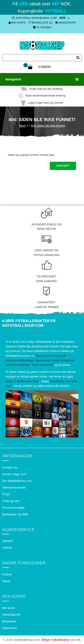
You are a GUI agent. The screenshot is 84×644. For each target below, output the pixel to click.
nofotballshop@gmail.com (34, 18)
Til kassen (42, 27)
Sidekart (8, 541)
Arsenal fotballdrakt (18, 365)
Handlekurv (66, 23)
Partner (7, 574)
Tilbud (6, 581)
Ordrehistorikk (11, 615)
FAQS (6, 494)
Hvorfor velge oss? (14, 474)
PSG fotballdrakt (43, 365)
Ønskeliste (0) (40, 23)
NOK (62, 18)
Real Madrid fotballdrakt (51, 356)
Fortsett (63, 166)
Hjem (22, 126)
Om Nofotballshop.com (17, 481)
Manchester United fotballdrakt (55, 360)
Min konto (17, 23)
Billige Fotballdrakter (56, 640)
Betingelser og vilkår (15, 514)
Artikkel (7, 548)
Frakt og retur (11, 501)
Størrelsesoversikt (14, 488)
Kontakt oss (10, 467)
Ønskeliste (9, 621)
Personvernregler (13, 508)
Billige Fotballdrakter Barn (22, 381)
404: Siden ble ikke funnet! (48, 126)
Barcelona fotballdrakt (20, 360)
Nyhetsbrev (10, 628)
